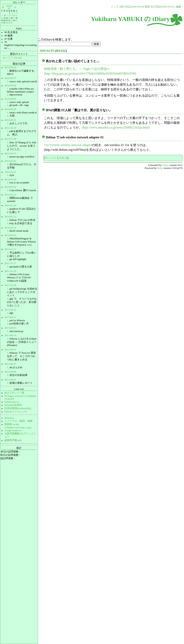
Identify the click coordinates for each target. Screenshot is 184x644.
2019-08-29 (10, 109)
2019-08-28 (10, 120)
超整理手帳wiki (13, 440)
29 (9, 23)
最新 (147, 7)
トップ (115, 7)
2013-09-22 (10, 310)
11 (17, 15)
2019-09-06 (10, 86)
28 (7, 23)
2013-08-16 (10, 350)
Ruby (160, 168)
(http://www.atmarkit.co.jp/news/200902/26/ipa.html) (116, 127)
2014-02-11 (10, 217)
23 (12, 20)
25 (16, 20)
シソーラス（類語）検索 (18, 421)
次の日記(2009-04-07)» (163, 7)
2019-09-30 (10, 68)
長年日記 (61, 51)
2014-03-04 (10, 180)
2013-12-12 (10, 249)
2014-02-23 (10, 195)
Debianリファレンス (16, 412)
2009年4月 (9, 7)
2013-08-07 (10, 364)
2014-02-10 (10, 228)
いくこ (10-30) (14, 58)
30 (12, 23)
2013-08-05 (10, 380)
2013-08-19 (10, 335)
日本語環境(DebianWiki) (18, 408)
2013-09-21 (10, 317)
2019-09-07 (10, 78)
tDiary (166, 165)
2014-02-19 (10, 205)
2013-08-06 (10, 372)
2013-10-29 (10, 271)
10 (14, 15)
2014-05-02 (10, 161)
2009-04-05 (47, 51)
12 (2, 18)
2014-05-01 (10, 172)
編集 (179, 7)
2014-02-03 (10, 235)
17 (14, 18)
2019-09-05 (10, 99)
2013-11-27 (10, 263)
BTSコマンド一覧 (14, 393)
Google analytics (13, 430)
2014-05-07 (10, 154)
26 (2, 23)
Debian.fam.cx (12, 402)
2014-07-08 (10, 139)
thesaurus (9, 418)
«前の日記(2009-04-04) (132, 7)
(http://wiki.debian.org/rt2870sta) (65, 150)
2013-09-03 (10, 328)
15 (9, 18)
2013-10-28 (10, 285)
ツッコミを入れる (56, 158)
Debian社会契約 (13, 405)
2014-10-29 (10, 128)
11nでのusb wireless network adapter (68, 145)
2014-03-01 (10, 187)
